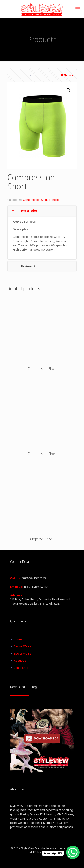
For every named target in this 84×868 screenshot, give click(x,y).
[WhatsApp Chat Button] (73, 852)
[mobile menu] (78, 9)
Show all (67, 75)
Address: (16, 595)
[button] (69, 90)
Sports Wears (23, 654)
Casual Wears (23, 646)
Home (18, 639)
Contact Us (21, 668)
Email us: (16, 587)
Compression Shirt (42, 539)
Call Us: (15, 578)
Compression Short (35, 200)
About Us (20, 661)
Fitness (54, 200)
